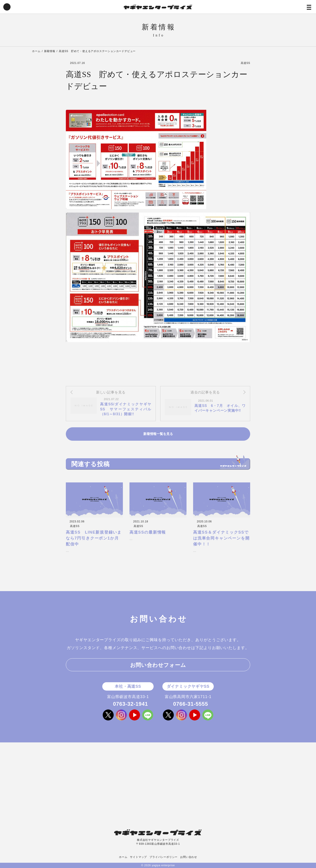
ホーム (123, 857)
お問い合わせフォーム (158, 665)
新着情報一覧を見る (158, 434)
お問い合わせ (189, 857)
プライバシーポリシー (163, 857)
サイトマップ (138, 857)
